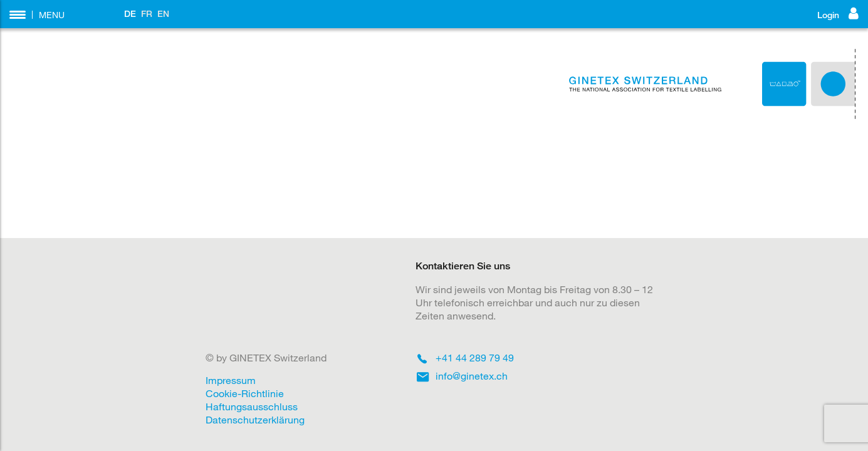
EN (163, 13)
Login (838, 13)
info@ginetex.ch (472, 376)
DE (130, 13)
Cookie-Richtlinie (245, 393)
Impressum (231, 380)
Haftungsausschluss (252, 406)
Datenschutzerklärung (255, 419)
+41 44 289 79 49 (475, 357)
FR (147, 13)
